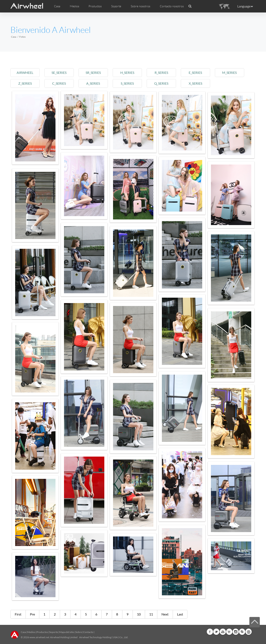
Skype (242, 632)
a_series (95, 83)
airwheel (25, 72)
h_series (130, 72)
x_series (199, 83)
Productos (95, 6)
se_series (60, 72)
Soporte (116, 6)
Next (165, 614)
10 (139, 614)
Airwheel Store (229, 632)
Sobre (79, 632)
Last (180, 614)
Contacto (88, 632)
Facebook (210, 632)
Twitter (216, 632)
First (18, 614)
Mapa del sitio (67, 632)
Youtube (223, 632)
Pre (32, 614)
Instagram (236, 632)
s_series (130, 83)
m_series (234, 72)
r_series (164, 72)
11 (151, 614)
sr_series (95, 72)
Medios (31, 632)
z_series (25, 83)
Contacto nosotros (172, 6)
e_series (199, 72)
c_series (60, 83)
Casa (57, 6)
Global (249, 632)
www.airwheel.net (39, 637)
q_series (164, 83)
